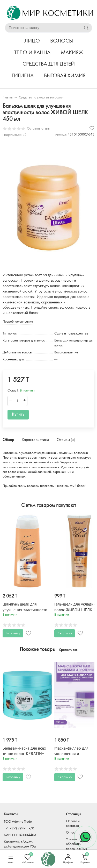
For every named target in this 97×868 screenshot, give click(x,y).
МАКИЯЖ (72, 53)
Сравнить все (68, 650)
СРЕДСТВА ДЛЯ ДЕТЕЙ (49, 64)
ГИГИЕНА (23, 76)
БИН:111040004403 (20, 835)
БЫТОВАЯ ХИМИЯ (65, 76)
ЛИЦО (32, 41)
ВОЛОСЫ (62, 41)
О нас (70, 833)
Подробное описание (18, 322)
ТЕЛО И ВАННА (32, 53)
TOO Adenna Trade (18, 822)
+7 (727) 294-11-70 (19, 828)
